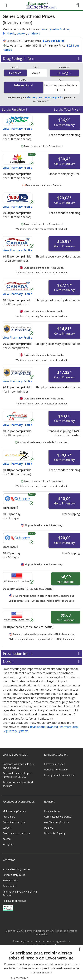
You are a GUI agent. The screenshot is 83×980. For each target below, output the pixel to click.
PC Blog (49, 828)
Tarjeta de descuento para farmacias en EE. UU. (17, 775)
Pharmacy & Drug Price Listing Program (20, 893)
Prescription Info (41, 654)
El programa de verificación (59, 775)
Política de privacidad (14, 901)
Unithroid (34, 33)
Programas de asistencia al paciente (18, 784)
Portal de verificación (56, 769)
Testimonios (10, 886)
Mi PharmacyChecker (14, 811)
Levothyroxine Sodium (55, 29)
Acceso (7, 839)
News (41, 662)
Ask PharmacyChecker (57, 822)
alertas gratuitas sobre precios (45, 97)
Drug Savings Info (41, 59)
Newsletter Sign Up (55, 833)
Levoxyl (21, 33)
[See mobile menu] (5, 5)
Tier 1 (32, 154)
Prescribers (9, 817)
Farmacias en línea (55, 764)
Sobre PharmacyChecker (16, 869)
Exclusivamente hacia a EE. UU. (60, 87)
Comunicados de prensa (58, 817)
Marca (36, 73)
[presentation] (42, 968)
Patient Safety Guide (14, 875)
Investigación (10, 880)
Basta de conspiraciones (16, 833)
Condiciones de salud (14, 822)
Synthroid (9, 33)
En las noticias (52, 811)
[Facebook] (38, 953)
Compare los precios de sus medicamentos (18, 766)
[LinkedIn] (45, 953)
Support (7, 828)
